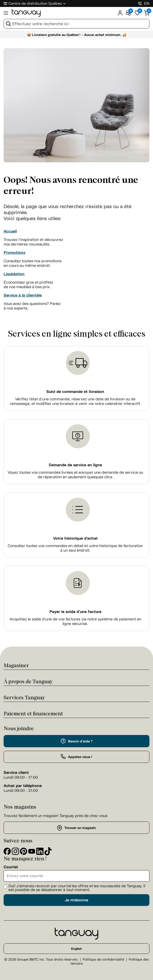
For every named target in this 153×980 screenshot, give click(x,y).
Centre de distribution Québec (35, 3)
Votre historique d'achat (75, 538)
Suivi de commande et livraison (75, 392)
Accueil (10, 231)
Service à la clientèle (23, 295)
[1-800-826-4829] (140, 3)
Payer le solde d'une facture (75, 612)
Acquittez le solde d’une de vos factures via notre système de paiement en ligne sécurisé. (75, 621)
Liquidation (14, 274)
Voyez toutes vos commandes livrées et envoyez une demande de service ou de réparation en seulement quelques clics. (75, 475)
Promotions (14, 253)
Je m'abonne (76, 900)
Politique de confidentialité (103, 960)
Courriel (11, 867)
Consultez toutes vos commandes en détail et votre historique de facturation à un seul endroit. (75, 548)
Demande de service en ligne (75, 465)
